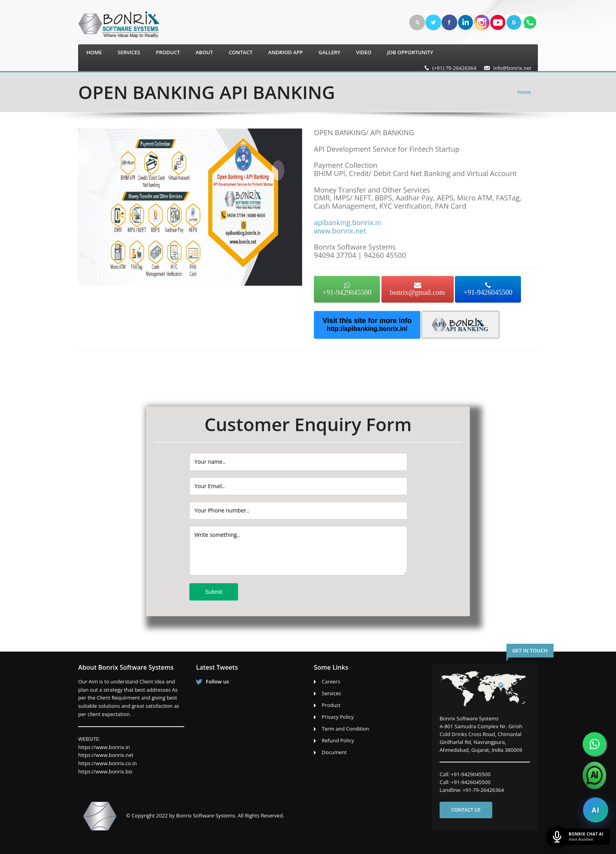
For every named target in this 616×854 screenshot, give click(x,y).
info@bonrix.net (512, 68)
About (204, 52)
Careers (331, 681)
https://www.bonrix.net (106, 755)
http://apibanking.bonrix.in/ (367, 329)
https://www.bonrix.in (104, 747)
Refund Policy (338, 740)
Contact (240, 52)
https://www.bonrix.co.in (107, 763)
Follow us (217, 681)
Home (94, 52)
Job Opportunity (410, 52)
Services (129, 52)
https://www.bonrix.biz (105, 771)
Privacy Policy (338, 717)
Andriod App (286, 52)
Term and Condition (346, 729)
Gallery (329, 52)
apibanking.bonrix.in (348, 222)
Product (168, 52)
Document (334, 752)
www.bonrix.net (340, 231)
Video (364, 52)
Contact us (466, 810)
